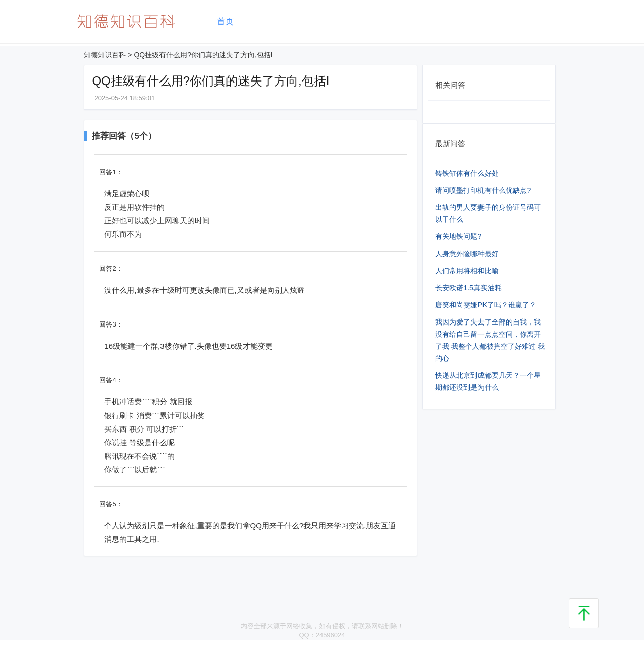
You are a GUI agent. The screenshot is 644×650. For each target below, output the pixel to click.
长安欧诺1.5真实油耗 (468, 288)
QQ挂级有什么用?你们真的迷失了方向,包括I (203, 55)
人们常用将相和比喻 (467, 271)
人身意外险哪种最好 (467, 254)
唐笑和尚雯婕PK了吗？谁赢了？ (486, 305)
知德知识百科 (105, 55)
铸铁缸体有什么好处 (467, 173)
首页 (225, 21)
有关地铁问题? (458, 236)
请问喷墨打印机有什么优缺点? (483, 190)
